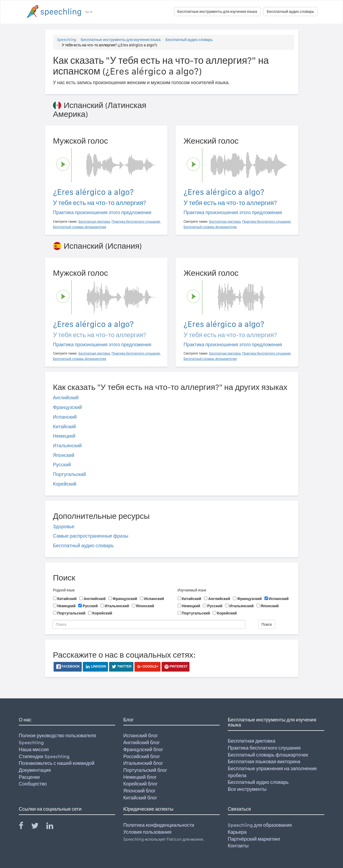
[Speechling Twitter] (38, 827)
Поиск (267, 624)
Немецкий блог (140, 777)
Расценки (29, 777)
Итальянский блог (143, 763)
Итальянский (68, 446)
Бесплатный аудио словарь (290, 12)
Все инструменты (247, 789)
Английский (66, 398)
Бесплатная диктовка (251, 741)
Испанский (65, 417)
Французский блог (143, 749)
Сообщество (33, 784)
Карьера (237, 832)
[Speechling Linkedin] (53, 827)
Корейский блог (140, 784)
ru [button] (89, 12)
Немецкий (64, 436)
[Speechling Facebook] (24, 827)
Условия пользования (147, 832)
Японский (64, 455)
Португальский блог (145, 770)
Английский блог (142, 742)
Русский (62, 465)
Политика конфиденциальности (159, 825)
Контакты (238, 846)
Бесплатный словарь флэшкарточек (268, 755)
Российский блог (142, 756)
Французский (68, 407)
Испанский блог (141, 735)
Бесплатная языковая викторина (264, 761)
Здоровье (64, 526)
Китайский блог (140, 798)
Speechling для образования (260, 825)
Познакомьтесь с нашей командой (57, 763)
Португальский (70, 474)
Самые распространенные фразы (91, 536)
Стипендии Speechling (44, 756)
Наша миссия (34, 749)
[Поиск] (149, 624)
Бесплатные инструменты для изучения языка (217, 12)
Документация (35, 770)
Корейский (65, 484)
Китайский (65, 426)
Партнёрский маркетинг (254, 839)
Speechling (67, 40)
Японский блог (139, 791)
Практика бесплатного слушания (264, 748)
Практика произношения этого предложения (102, 212)
